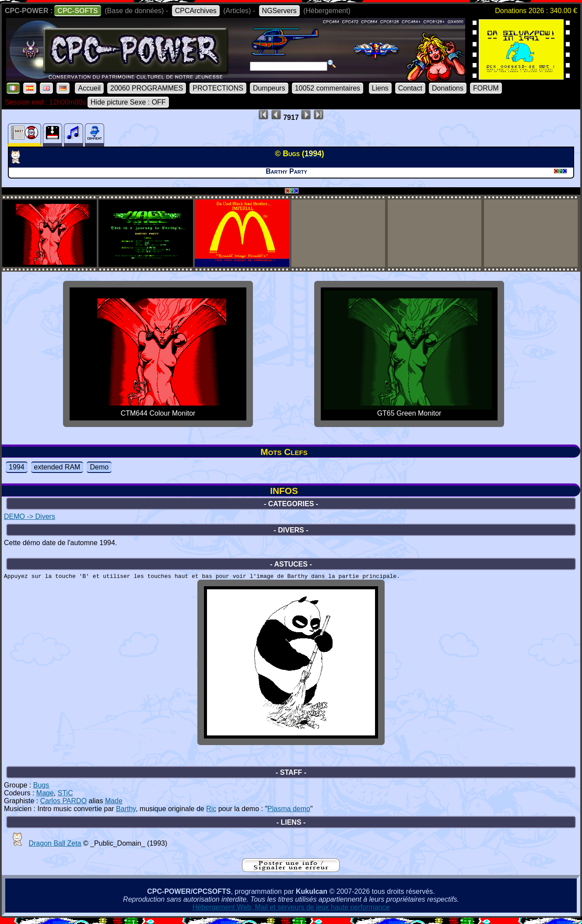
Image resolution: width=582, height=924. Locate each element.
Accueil (89, 88)
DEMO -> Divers (30, 516)
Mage (45, 797)
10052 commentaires (328, 88)
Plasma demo (289, 813)
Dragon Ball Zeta (55, 847)
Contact (410, 88)
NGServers (279, 11)
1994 (17, 467)
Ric (211, 813)
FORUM (486, 88)
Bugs (41, 789)
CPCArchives (196, 11)
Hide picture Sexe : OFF (128, 102)
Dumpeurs (269, 88)
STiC (65, 797)
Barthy (126, 813)
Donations (448, 88)
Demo (99, 467)
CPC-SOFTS (77, 11)
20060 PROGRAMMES (147, 88)
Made (114, 805)
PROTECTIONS (218, 88)
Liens (380, 88)
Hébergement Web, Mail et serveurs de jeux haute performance (291, 911)
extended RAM (57, 467)
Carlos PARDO (63, 805)
